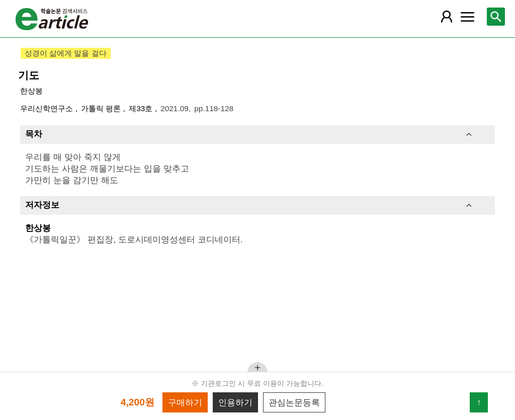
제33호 (142, 108)
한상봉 (31, 91)
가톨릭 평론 (102, 108)
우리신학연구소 (48, 108)
